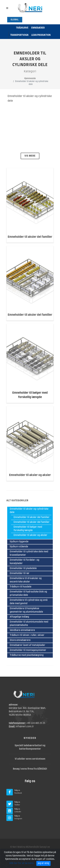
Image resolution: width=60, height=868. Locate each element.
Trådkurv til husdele (21, 587)
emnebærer (38, 28)
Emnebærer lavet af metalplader (28, 645)
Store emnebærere (20, 640)
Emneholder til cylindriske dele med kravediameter (29, 553)
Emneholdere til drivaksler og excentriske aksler (26, 580)
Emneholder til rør (20, 573)
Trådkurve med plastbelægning (27, 655)
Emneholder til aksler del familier (32, 517)
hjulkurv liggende (19, 542)
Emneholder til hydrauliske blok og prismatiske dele (28, 593)
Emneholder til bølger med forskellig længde (28, 529)
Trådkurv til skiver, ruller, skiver (27, 635)
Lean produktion (41, 35)
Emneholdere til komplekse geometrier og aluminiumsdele (26, 610)
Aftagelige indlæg (19, 617)
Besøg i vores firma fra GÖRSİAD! (30, 769)
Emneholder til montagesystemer (28, 650)
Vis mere (30, 156)
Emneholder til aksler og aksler (30, 535)
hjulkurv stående (19, 547)
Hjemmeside (30, 78)
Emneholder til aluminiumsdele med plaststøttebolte (29, 624)
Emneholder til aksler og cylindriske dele (29, 511)
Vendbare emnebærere (22, 630)
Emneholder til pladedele (23, 568)
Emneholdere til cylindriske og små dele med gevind (29, 602)
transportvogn (19, 35)
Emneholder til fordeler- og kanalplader (24, 562)
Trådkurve (22, 28)
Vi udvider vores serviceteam (30, 759)
